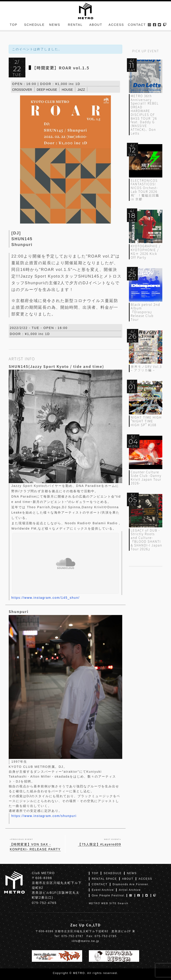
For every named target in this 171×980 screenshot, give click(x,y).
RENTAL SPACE (104, 879)
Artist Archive (130, 890)
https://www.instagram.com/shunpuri (44, 816)
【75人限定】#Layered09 (100, 844)
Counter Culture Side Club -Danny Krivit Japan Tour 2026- (146, 478)
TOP (14, 25)
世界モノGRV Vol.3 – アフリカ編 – (146, 368)
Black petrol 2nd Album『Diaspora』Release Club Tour (145, 312)
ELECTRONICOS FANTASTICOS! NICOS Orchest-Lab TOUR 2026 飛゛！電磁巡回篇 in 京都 (145, 190)
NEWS (55, 25)
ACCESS (116, 25)
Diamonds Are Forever (130, 884)
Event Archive (103, 890)
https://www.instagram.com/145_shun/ (46, 598)
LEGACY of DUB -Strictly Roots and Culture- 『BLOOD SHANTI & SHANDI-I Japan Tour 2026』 (147, 540)
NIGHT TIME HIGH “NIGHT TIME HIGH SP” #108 (146, 421)
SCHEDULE (34, 25)
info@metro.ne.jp (85, 941)
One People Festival (108, 895)
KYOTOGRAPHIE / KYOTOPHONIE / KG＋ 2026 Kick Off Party (146, 252)
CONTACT (137, 25)
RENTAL (75, 25)
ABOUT (96, 25)
